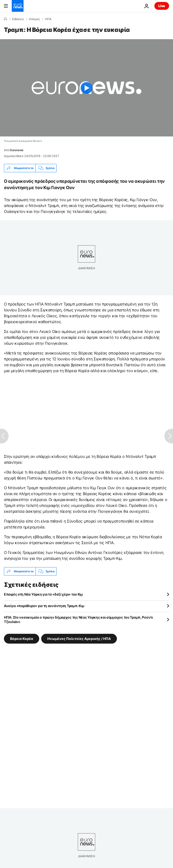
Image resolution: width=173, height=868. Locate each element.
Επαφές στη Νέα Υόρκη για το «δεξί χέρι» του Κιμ (43, 594)
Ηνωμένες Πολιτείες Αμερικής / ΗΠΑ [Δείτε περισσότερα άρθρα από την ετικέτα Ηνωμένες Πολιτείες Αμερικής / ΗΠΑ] (79, 639)
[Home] (5, 19)
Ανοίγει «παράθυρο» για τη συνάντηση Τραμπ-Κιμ (44, 606)
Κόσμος (34, 19)
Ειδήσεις (18, 19)
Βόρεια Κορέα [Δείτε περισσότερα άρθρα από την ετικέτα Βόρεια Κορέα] (22, 639)
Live (162, 6)
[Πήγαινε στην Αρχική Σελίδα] (18, 6)
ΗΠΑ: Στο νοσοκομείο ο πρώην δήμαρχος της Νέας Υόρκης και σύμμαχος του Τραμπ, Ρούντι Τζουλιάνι (78, 619)
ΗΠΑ (48, 19)
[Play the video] (86, 88)
